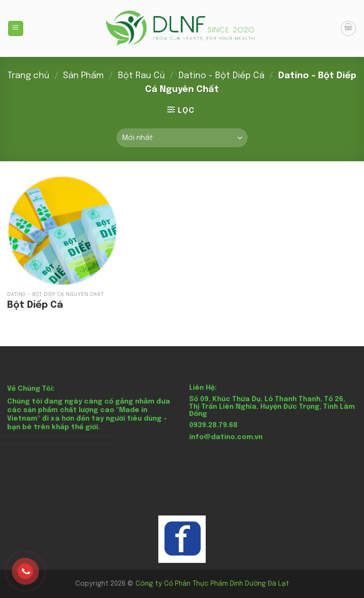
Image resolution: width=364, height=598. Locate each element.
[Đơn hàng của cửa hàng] (182, 138)
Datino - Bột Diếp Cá (222, 76)
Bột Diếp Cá (35, 305)
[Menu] (16, 29)
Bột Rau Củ (141, 76)
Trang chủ (28, 76)
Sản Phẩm (83, 76)
